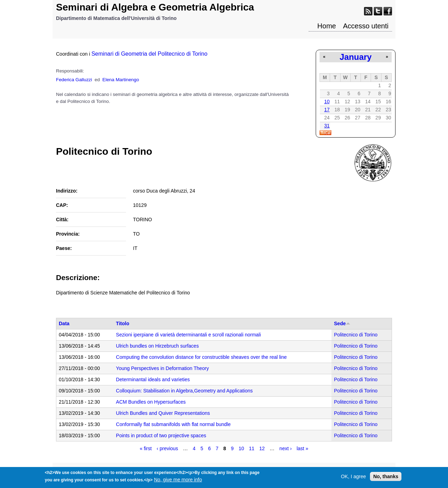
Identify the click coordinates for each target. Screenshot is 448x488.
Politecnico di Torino (356, 335)
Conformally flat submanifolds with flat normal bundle (173, 424)
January (355, 57)
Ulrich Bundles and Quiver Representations (163, 413)
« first (146, 448)
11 (252, 448)
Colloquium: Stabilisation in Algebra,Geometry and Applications (184, 391)
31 (327, 126)
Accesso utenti (366, 26)
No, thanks (386, 478)
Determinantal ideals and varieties (153, 379)
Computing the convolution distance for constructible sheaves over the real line (201, 357)
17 (327, 110)
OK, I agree (353, 478)
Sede (342, 323)
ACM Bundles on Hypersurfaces (151, 402)
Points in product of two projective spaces (161, 435)
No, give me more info (178, 481)
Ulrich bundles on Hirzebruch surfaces (157, 346)
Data (64, 323)
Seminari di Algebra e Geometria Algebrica (155, 7)
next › (285, 448)
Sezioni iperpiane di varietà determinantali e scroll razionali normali (188, 335)
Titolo (122, 323)
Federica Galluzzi (74, 80)
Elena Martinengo (121, 80)
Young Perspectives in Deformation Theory (162, 368)
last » (302, 448)
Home (327, 26)
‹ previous (167, 448)
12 (262, 448)
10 (327, 102)
